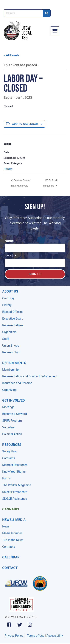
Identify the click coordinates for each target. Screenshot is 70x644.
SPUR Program (12, 421)
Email (9, 256)
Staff (6, 339)
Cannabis (11, 509)
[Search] (47, 13)
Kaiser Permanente (15, 492)
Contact (10, 568)
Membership (10, 370)
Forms (6, 478)
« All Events (11, 55)
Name (10, 241)
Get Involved (14, 400)
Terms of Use (36, 636)
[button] (55, 31)
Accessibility (55, 636)
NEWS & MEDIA (14, 520)
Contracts (9, 458)
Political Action (12, 434)
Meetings (8, 407)
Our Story (8, 298)
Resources (12, 445)
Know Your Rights (14, 472)
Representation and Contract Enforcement (30, 376)
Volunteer (8, 427)
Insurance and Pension (17, 383)
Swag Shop (10, 451)
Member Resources (15, 465)
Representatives (13, 325)
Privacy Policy (14, 636)
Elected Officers (12, 312)
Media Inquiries (12, 533)
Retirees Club (11, 352)
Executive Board (13, 319)
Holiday (8, 169)
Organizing (9, 390)
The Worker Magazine (17, 485)
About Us (10, 291)
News (6, 526)
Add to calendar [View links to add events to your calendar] (25, 124)
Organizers (9, 332)
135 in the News (13, 540)
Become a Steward (15, 414)
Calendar (11, 557)
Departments (14, 363)
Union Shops (11, 346)
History (7, 305)
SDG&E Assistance (15, 499)
